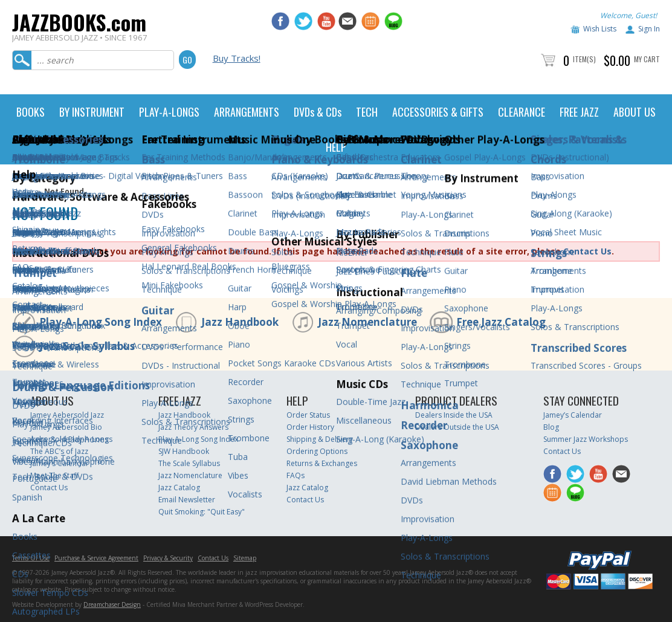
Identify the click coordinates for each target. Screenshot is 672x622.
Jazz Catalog (179, 488)
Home (23, 191)
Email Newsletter (187, 500)
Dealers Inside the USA (454, 415)
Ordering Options (317, 451)
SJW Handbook (184, 451)
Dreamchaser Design (112, 604)
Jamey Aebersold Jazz (67, 415)
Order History (310, 427)
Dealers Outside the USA (457, 427)
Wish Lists (600, 29)
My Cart (647, 59)
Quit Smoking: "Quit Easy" (202, 512)
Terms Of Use (31, 558)
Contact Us (587, 251)
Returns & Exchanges (322, 463)
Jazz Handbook (240, 322)
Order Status (308, 415)
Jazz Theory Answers (193, 427)
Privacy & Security (168, 558)
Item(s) (584, 59)
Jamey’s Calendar (60, 463)
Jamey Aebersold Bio (66, 427)
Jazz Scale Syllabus (87, 346)
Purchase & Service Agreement (96, 558)
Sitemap (245, 558)
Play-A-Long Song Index (101, 322)
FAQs (296, 475)
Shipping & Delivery (320, 439)
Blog (551, 427)
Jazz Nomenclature (367, 322)
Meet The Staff (54, 475)
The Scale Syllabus (189, 463)
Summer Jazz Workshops (586, 439)
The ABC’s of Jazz (59, 451)
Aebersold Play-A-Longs (71, 439)
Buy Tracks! (237, 58)
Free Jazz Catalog (501, 322)
